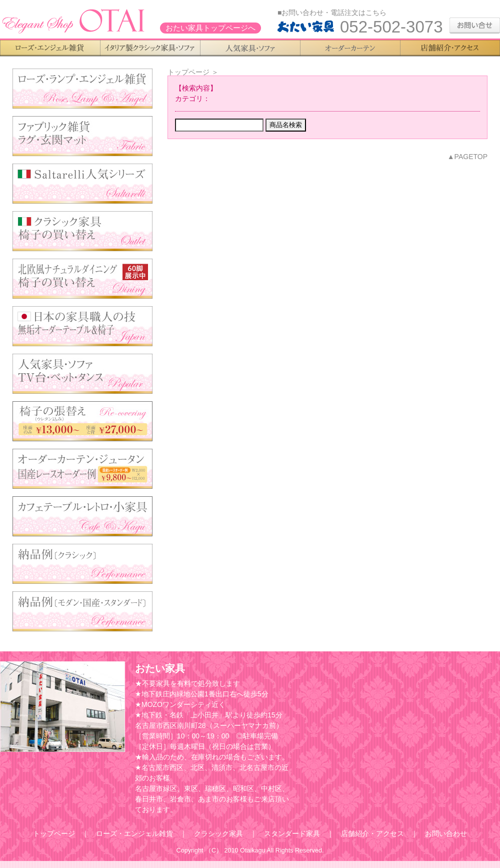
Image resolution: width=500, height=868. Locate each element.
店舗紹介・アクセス (372, 833)
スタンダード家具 (292, 833)
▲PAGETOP (467, 157)
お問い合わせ (446, 833)
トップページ (188, 72)
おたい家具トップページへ (210, 28)
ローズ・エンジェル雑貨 (134, 833)
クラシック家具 (218, 833)
